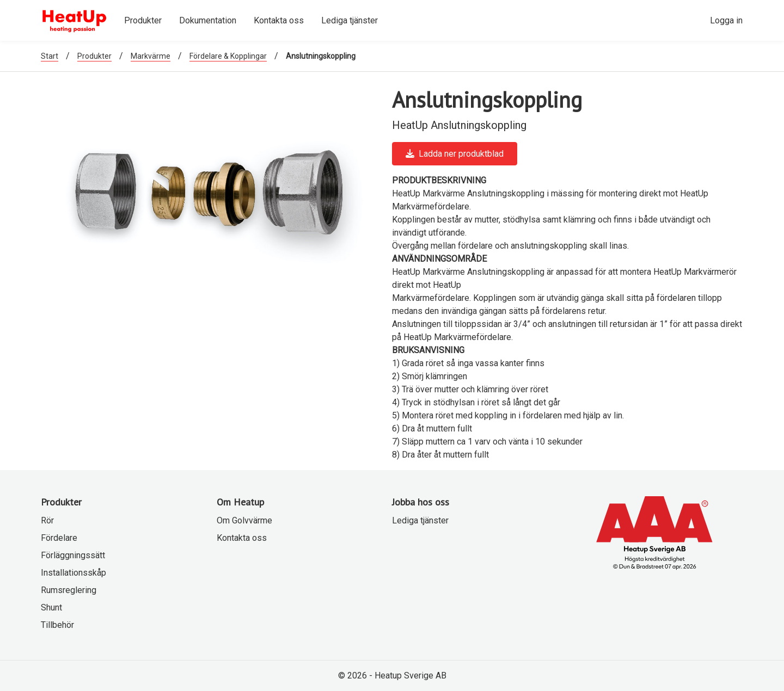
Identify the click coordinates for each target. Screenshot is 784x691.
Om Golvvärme (244, 520)
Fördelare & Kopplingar (228, 56)
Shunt (51, 607)
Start (50, 56)
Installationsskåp (73, 573)
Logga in (726, 20)
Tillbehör (57, 625)
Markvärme (151, 56)
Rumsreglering (69, 590)
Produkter (94, 56)
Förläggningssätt (73, 555)
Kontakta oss (242, 538)
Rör (47, 520)
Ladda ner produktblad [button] (455, 154)
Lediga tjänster (420, 520)
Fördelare (59, 538)
